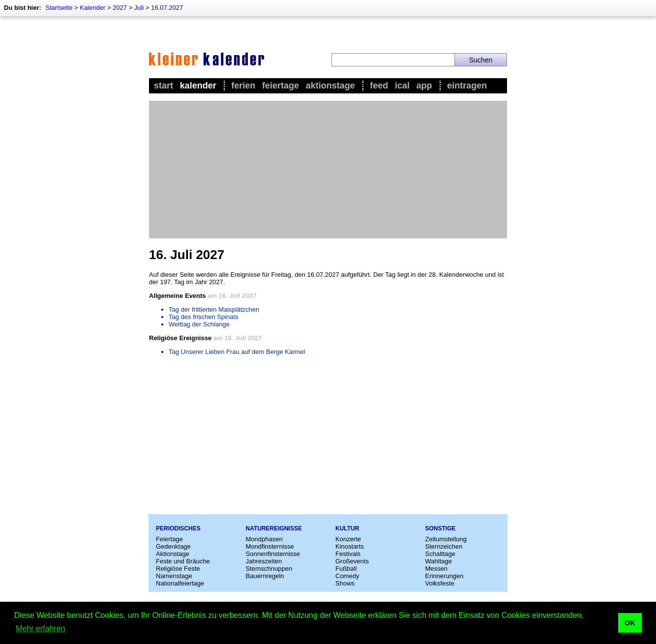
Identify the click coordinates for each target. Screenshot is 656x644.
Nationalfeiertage (180, 583)
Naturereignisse (274, 528)
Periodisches (178, 528)
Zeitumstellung (446, 539)
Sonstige (441, 528)
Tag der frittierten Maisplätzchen (214, 309)
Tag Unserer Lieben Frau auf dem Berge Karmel (237, 352)
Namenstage (174, 576)
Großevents (352, 561)
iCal (402, 86)
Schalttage (440, 554)
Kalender (92, 8)
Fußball (346, 569)
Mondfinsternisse (270, 546)
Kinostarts (350, 546)
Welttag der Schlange (199, 324)
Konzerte (348, 539)
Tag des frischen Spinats (204, 317)
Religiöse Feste (178, 569)
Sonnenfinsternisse (273, 554)
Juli (139, 8)
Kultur (347, 528)
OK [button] (630, 623)
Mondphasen (264, 539)
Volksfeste (440, 583)
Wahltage (439, 561)
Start (164, 86)
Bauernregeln (265, 576)
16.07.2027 (167, 8)
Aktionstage (330, 86)
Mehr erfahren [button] (41, 629)
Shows (345, 583)
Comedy (347, 576)
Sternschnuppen (269, 569)
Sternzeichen (444, 546)
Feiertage (281, 86)
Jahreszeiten (264, 561)
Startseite (59, 8)
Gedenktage (173, 546)
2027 (120, 8)
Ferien (243, 86)
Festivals (348, 554)
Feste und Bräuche (183, 561)
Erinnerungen (445, 576)
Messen (437, 569)
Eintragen (467, 86)
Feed (379, 86)
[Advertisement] (328, 170)
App (424, 86)
